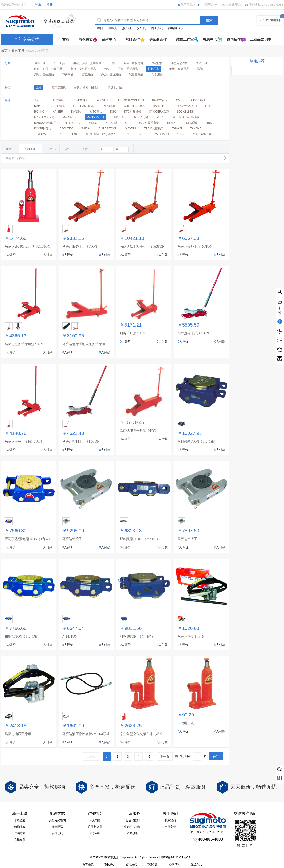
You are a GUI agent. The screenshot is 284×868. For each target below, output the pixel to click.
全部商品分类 (27, 39)
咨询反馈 (234, 39)
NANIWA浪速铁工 (45, 123)
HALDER (159, 106)
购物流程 (20, 827)
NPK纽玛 (111, 123)
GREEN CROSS (134, 106)
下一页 (165, 757)
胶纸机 (141, 28)
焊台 (100, 28)
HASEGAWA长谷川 (185, 106)
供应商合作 (158, 39)
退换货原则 (133, 821)
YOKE (181, 134)
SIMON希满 (81, 100)
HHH (208, 106)
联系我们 (170, 821)
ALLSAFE (103, 100)
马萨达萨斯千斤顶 (191, 636)
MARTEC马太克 (44, 117)
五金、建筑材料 (133, 63)
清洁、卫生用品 (44, 74)
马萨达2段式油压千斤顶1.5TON (27, 247)
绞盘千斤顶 (115, 87)
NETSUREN (73, 123)
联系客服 (95, 833)
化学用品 (157, 74)
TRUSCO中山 (57, 100)
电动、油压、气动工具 (48, 69)
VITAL (143, 134)
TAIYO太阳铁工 (154, 128)
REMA (171, 123)
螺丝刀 (113, 28)
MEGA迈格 (141, 117)
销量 (9, 149)
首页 (66, 39)
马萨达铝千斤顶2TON (193, 333)
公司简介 (175, 864)
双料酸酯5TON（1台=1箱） (197, 442)
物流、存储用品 (179, 69)
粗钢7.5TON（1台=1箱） (23, 636)
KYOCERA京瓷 (159, 112)
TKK (74, 134)
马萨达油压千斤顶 (18, 734)
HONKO (39, 112)
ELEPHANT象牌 (83, 106)
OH (127, 123)
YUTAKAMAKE (203, 134)
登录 (38, 5)
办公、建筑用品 (111, 74)
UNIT (128, 134)
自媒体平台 (233, 5)
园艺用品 (87, 74)
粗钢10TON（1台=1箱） (137, 636)
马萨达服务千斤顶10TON (138, 431)
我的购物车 (273, 20)
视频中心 (210, 39)
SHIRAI (86, 128)
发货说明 (57, 833)
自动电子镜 (186, 723)
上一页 (91, 757)
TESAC (59, 134)
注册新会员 (95, 827)
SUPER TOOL (108, 128)
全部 (37, 100)
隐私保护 (110, 864)
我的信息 (187, 5)
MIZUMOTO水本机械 (186, 117)
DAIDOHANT (197, 100)
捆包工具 (18, 51)
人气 (67, 149)
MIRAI (160, 117)
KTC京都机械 (133, 112)
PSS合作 (133, 39)
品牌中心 (109, 39)
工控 (112, 63)
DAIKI (38, 106)
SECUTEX (66, 128)
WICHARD (162, 134)
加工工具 (59, 63)
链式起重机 (59, 87)
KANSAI (76, 112)
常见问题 (95, 821)
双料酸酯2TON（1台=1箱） (140, 539)
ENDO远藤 (109, 106)
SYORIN (130, 128)
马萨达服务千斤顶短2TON (24, 344)
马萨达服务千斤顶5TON (80, 247)
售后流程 (20, 821)
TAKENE (196, 128)
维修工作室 (185, 39)
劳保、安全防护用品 (83, 69)
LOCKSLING (185, 112)
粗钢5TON (70, 636)
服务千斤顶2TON (132, 333)
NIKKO (93, 123)
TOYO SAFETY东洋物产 (101, 134)
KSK (113, 112)
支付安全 (170, 827)
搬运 (200, 69)
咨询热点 (131, 864)
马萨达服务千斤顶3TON (195, 247)
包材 (107, 69)
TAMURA (40, 134)
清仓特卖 (86, 39)
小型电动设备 (179, 63)
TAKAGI (177, 128)
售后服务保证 (133, 827)
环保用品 (68, 74)
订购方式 (20, 833)
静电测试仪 (176, 28)
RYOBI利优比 (43, 128)
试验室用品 (136, 74)
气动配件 (157, 63)
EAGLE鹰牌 (57, 106)
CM (178, 100)
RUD (209, 123)
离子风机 (157, 28)
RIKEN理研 (191, 123)
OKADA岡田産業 (148, 123)
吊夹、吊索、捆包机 (87, 87)
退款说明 (133, 833)
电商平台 (208, 5)
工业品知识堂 (261, 39)
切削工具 (40, 63)
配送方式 (196, 864)
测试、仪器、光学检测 (87, 63)
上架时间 (29, 149)
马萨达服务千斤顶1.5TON (23, 442)
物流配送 (57, 827)
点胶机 (127, 28)
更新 (85, 149)
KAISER (58, 112)
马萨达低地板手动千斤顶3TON (142, 247)
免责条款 (88, 864)
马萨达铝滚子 (72, 539)
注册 (50, 5)
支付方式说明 (57, 821)
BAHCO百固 (160, 100)
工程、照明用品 (128, 69)
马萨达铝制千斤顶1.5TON (81, 442)
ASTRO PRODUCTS (131, 100)
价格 (50, 149)
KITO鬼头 (96, 112)
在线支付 (20, 840)
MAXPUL (120, 117)
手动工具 (202, 63)
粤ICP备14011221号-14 (175, 857)
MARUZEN (69, 117)
